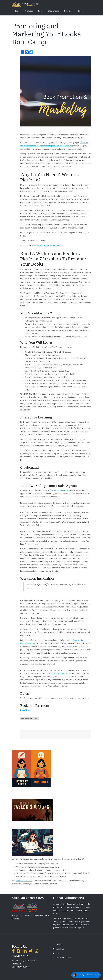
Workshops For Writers (30, 718)
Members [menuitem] (29, 11)
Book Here (25, 710)
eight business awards (60, 490)
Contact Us (16, 964)
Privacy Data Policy (65, 958)
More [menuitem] (80, 12)
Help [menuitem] (40, 11)
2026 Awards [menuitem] (53, 12)
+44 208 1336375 (23, 967)
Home (59, 944)
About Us (60, 949)
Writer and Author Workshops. (47, 245)
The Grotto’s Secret (59, 673)
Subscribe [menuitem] (68, 11)
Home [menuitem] (17, 12)
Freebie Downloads (24, 881)
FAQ (58, 953)
